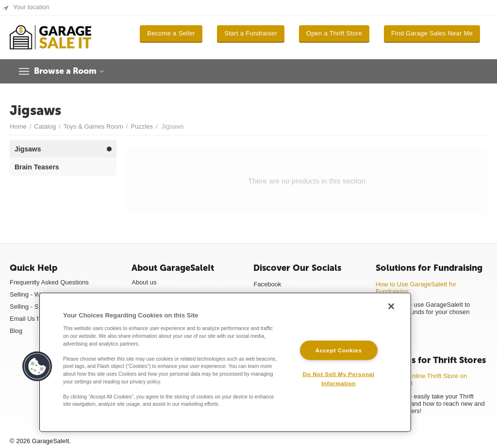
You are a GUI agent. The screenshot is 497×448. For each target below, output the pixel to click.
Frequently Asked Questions (49, 282)
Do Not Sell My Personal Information (339, 379)
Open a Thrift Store (334, 33)
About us (144, 282)
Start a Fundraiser (251, 33)
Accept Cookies (339, 350)
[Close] (391, 306)
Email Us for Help (34, 319)
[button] (37, 366)
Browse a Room (67, 71)
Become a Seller (171, 33)
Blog (16, 331)
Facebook (267, 284)
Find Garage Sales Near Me (432, 33)
